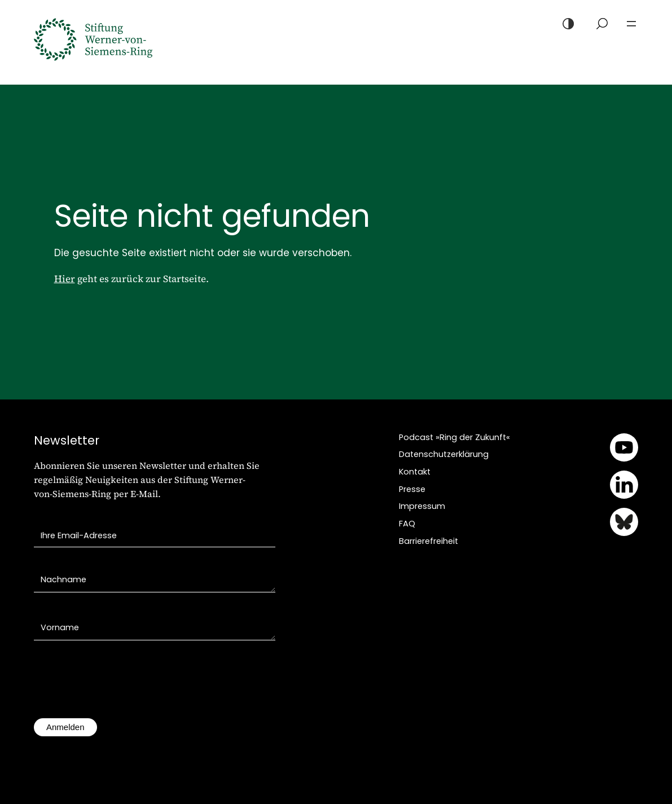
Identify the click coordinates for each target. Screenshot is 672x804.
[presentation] (120, 685)
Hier (65, 279)
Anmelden (65, 727)
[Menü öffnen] (631, 24)
